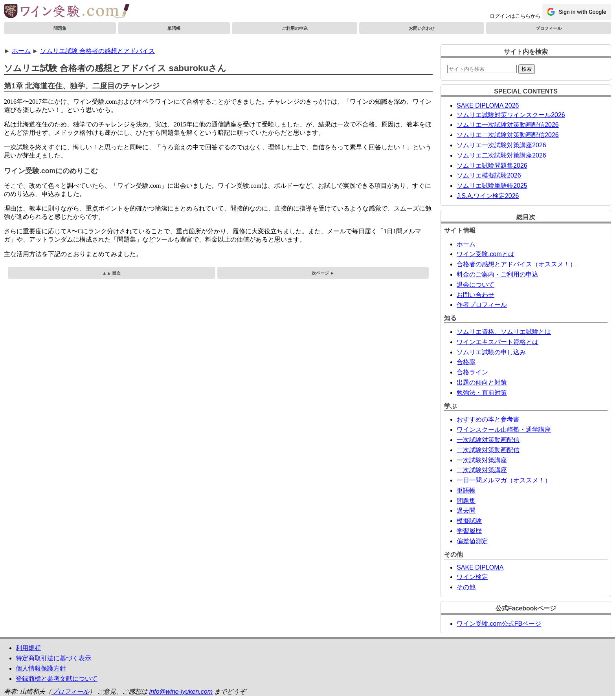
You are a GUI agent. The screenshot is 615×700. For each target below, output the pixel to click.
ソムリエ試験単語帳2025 (492, 186)
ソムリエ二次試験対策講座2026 (501, 155)
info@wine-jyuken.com (181, 692)
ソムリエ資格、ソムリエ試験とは (504, 332)
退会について (475, 285)
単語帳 (174, 28)
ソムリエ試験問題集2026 (492, 166)
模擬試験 (469, 521)
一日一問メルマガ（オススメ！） (504, 480)
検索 (527, 69)
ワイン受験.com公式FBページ (499, 624)
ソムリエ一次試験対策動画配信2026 (508, 125)
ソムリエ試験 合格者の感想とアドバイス (97, 51)
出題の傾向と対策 (482, 382)
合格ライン (472, 372)
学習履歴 (469, 531)
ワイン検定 (472, 577)
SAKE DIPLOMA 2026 (488, 105)
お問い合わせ (422, 28)
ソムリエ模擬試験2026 (489, 175)
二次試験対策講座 (482, 470)
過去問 (466, 510)
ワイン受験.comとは (486, 254)
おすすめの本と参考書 (488, 419)
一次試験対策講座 (482, 460)
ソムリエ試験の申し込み (491, 352)
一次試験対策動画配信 (488, 440)
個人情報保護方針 (41, 668)
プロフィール (549, 28)
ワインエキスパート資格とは (498, 342)
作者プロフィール (482, 305)
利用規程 (28, 648)
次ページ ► (323, 273)
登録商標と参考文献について (57, 679)
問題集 (60, 28)
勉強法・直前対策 (482, 393)
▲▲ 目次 (111, 273)
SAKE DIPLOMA (480, 567)
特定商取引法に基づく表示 (53, 658)
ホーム (21, 51)
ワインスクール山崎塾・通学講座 (504, 430)
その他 (466, 587)
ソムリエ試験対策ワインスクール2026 (511, 115)
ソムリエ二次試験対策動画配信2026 (508, 135)
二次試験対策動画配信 (488, 450)
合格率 (466, 362)
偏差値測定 (472, 541)
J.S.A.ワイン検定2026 (488, 196)
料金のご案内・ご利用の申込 (498, 274)
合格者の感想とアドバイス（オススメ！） (516, 264)
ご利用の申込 (295, 28)
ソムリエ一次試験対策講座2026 (501, 145)
